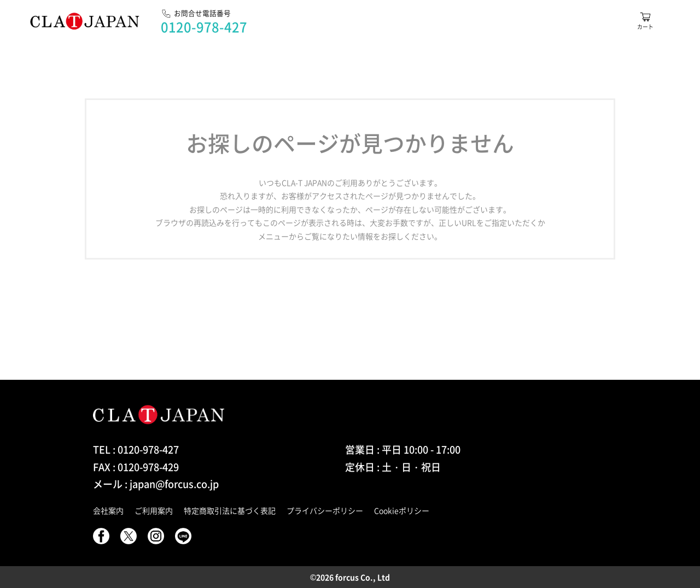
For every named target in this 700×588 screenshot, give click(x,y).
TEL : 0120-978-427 (136, 449)
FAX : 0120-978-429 (136, 467)
